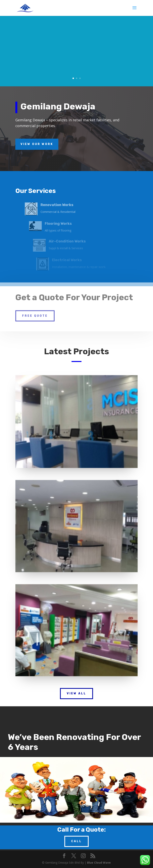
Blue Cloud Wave (99, 863)
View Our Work (37, 144)
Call (76, 841)
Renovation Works (102, 37)
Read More (95, 74)
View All (76, 693)
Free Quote (35, 310)
